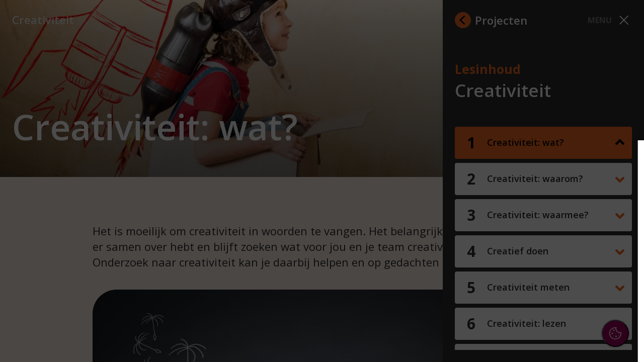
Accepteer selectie (558, 335)
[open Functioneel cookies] (620, 239)
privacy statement (526, 206)
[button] (548, 238)
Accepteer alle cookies (559, 306)
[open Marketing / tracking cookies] (620, 269)
